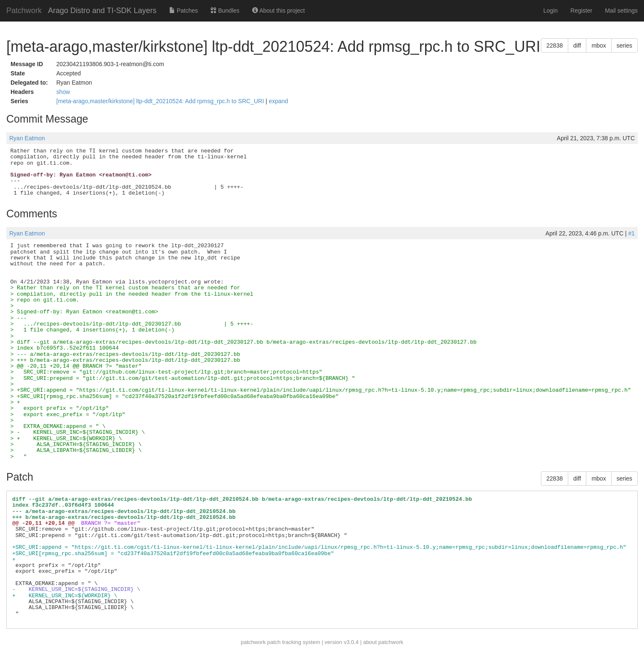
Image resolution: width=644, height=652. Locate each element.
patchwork (253, 642)
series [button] (624, 45)
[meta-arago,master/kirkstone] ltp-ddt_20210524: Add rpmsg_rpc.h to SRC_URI (161, 101)
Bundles (225, 11)
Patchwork (24, 11)
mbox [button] (599, 45)
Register (581, 11)
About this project (278, 11)
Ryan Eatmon (27, 138)
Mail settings (621, 11)
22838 (555, 45)
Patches (184, 11)
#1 (631, 233)
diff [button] (577, 45)
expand (278, 101)
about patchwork (383, 642)
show (63, 92)
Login (551, 11)
